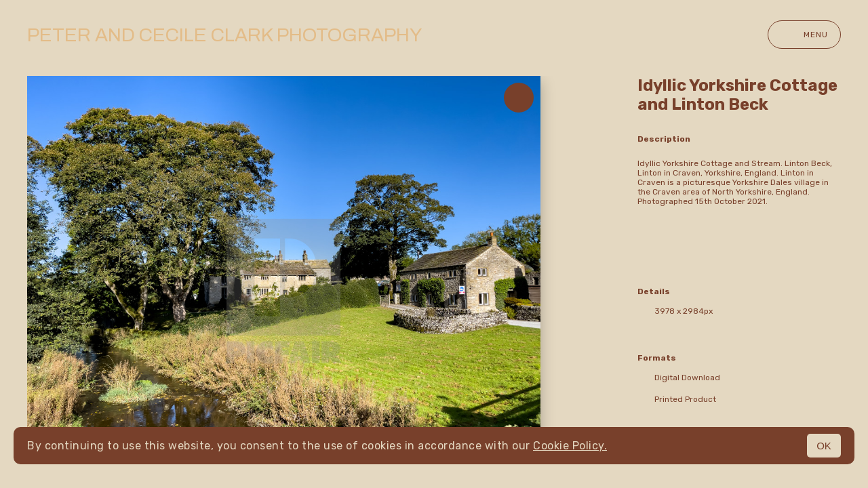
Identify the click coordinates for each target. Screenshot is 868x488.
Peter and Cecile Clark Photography (224, 35)
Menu (804, 35)
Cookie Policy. (570, 446)
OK (824, 446)
